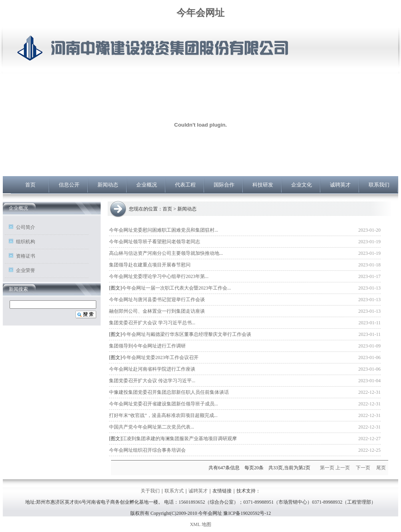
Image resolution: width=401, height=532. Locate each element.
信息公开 (69, 185)
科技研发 (263, 185)
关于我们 (150, 491)
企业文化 (302, 185)
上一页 (343, 468)
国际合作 (224, 185)
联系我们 (379, 185)
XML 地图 (200, 524)
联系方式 (174, 491)
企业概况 (147, 185)
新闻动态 (108, 185)
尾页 (381, 468)
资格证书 (26, 256)
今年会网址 (200, 13)
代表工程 (185, 185)
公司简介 (26, 227)
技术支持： (248, 491)
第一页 (327, 468)
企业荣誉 (26, 270)
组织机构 (26, 242)
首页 (30, 185)
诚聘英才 (340, 185)
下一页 (363, 468)
